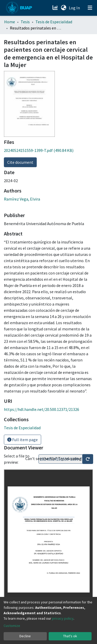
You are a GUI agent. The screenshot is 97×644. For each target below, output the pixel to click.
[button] (64, 8)
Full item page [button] (23, 440)
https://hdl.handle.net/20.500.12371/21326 (42, 409)
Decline (25, 636)
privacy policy (63, 618)
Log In (75, 8)
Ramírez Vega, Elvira (22, 199)
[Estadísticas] (55, 8)
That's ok (70, 636)
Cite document (20, 162)
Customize (12, 626)
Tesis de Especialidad (54, 22)
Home (10, 22)
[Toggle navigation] (90, 8)
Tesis (25, 22)
